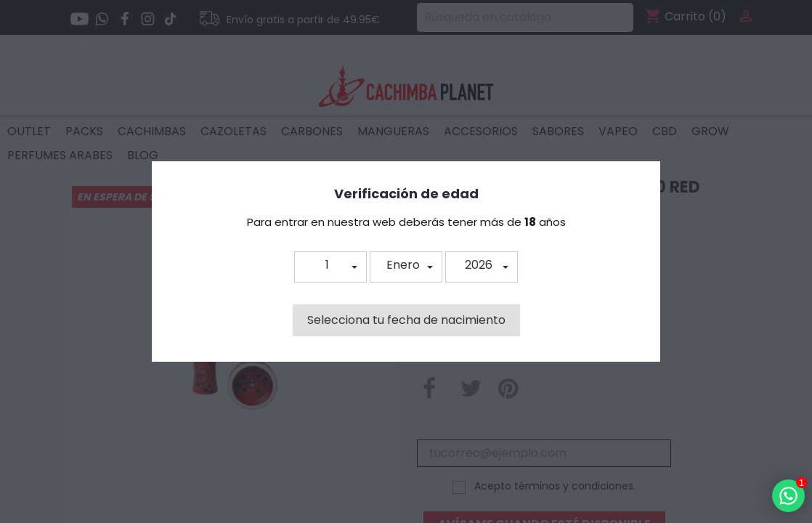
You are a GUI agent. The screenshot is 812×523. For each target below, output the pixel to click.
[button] (330, 267)
